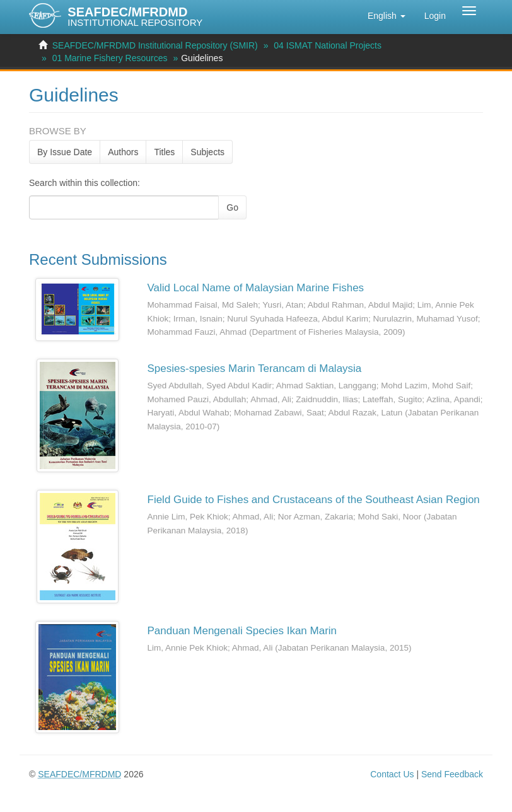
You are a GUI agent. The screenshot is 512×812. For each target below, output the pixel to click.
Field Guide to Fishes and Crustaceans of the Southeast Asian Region (314, 500)
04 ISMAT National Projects (328, 45)
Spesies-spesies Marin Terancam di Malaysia (255, 368)
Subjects (207, 152)
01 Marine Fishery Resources (110, 58)
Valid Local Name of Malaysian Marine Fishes (256, 288)
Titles (164, 152)
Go (232, 207)
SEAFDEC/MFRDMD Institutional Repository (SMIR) (155, 45)
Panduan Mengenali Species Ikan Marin (242, 631)
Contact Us (392, 774)
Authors (123, 152)
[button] (387, 16)
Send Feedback (452, 774)
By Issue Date (65, 152)
